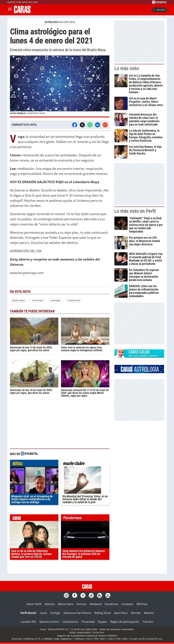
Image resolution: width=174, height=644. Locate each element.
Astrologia (55, 300)
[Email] (105, 125)
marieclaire (85, 464)
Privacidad (88, 622)
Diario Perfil (34, 604)
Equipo (102, 622)
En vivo (159, 10)
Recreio (136, 613)
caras (34, 518)
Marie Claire (66, 604)
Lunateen (127, 604)
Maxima (149, 613)
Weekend (96, 604)
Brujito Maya (18, 300)
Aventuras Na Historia (77, 613)
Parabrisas (111, 604)
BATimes (142, 604)
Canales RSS (29, 622)
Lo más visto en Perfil (135, 211)
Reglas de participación (125, 622)
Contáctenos (70, 622)
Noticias (50, 604)
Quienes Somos (49, 622)
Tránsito (148, 622)
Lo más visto (127, 68)
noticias (34, 464)
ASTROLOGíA (51, 22)
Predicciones (74, 300)
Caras (43, 613)
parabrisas (85, 518)
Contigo (55, 613)
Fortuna (81, 604)
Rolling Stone (103, 613)
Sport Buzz (121, 613)
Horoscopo (38, 300)
